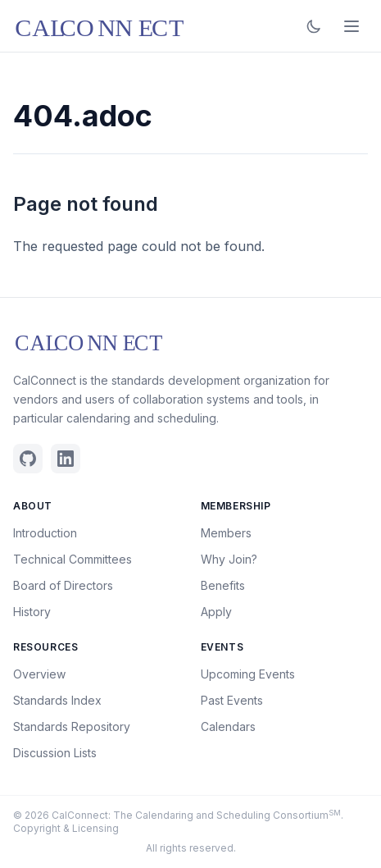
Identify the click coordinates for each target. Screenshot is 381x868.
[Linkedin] (66, 459)
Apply (216, 612)
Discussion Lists (55, 753)
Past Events (232, 700)
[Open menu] (352, 26)
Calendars (228, 726)
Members (226, 533)
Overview (39, 674)
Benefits (223, 585)
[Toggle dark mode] (314, 26)
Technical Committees (73, 559)
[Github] (28, 459)
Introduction (45, 533)
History (32, 612)
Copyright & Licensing (66, 828)
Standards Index (57, 700)
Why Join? (229, 559)
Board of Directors (63, 585)
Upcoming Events (248, 674)
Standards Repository (72, 726)
